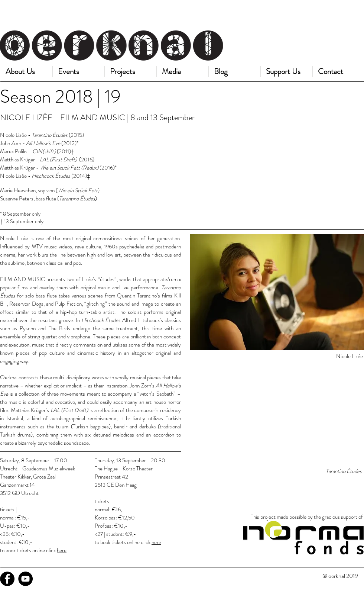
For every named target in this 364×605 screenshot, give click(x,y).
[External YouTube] (277, 416)
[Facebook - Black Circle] (7, 579)
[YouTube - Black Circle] (25, 579)
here (62, 550)
